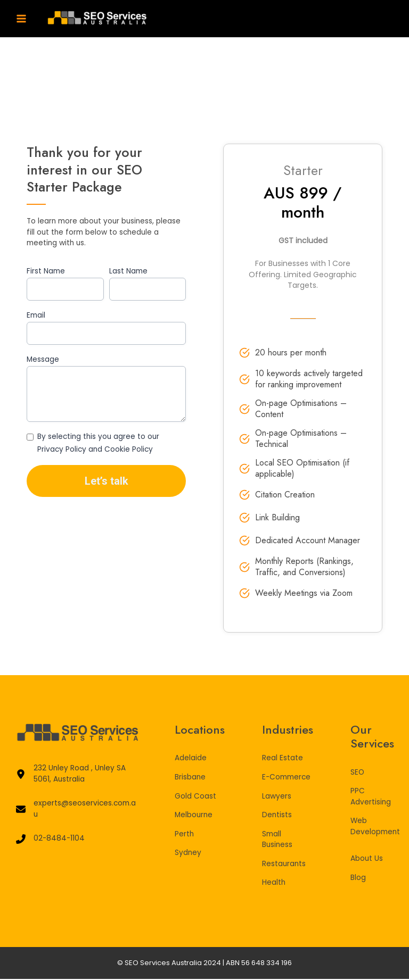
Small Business (277, 841)
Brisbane (190, 778)
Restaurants (284, 865)
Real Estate (283, 759)
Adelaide (191, 759)
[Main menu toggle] (22, 19)
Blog (358, 879)
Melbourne (194, 816)
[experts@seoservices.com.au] (77, 811)
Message (43, 359)
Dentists (277, 816)
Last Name (128, 271)
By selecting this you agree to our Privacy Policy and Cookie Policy (98, 443)
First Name (46, 271)
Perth (184, 835)
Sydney (188, 854)
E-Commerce (286, 778)
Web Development (375, 828)
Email (36, 315)
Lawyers (277, 797)
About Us (367, 860)
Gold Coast (195, 797)
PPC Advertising (371, 798)
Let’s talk (107, 481)
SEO (357, 773)
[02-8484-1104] (50, 840)
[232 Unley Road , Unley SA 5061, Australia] (77, 775)
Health (274, 883)
